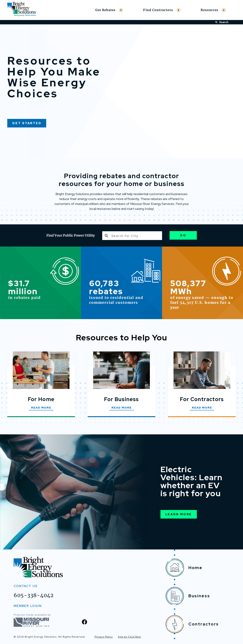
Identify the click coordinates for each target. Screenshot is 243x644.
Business (188, 596)
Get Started (27, 123)
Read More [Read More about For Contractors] (202, 408)
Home (184, 568)
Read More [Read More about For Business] (122, 408)
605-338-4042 (34, 595)
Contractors (192, 624)
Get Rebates (109, 10)
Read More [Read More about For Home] (41, 408)
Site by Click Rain (129, 637)
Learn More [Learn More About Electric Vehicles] (179, 514)
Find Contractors (162, 10)
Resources (213, 10)
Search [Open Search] (222, 22)
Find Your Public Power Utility (71, 235)
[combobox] (132, 236)
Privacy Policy (104, 637)
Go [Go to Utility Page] (183, 235)
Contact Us (26, 586)
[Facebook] (84, 622)
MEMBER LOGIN (28, 606)
